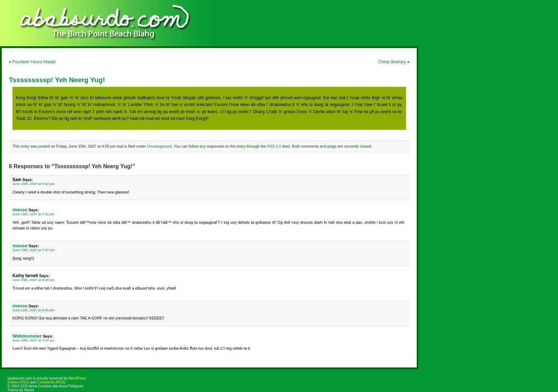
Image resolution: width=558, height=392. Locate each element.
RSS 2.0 (274, 146)
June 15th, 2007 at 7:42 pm (33, 214)
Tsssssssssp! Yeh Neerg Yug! (57, 80)
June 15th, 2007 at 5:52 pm (33, 184)
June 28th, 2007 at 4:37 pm (33, 340)
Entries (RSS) (18, 382)
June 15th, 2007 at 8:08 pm (33, 280)
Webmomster (27, 336)
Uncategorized (159, 146)
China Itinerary (392, 62)
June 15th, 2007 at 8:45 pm (33, 310)
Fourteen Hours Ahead (34, 62)
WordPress (77, 378)
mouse (20, 210)
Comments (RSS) (51, 382)
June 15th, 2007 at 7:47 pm (33, 250)
